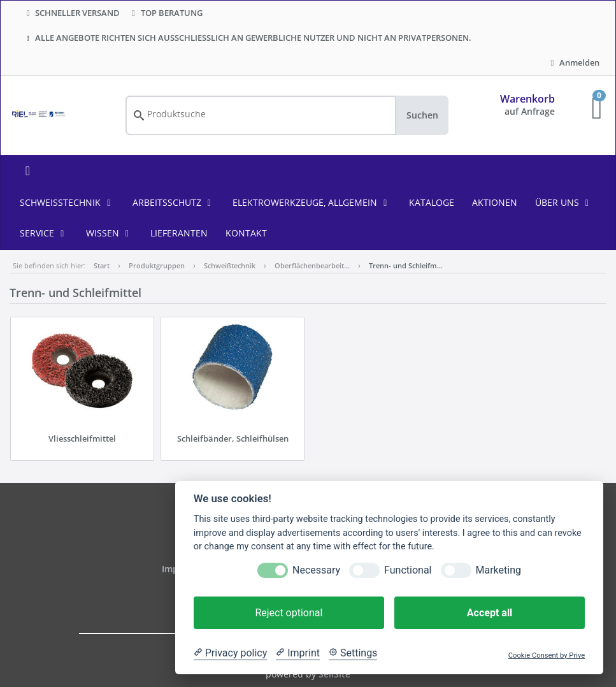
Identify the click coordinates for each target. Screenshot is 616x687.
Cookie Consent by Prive (547, 655)
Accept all (490, 613)
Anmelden (573, 62)
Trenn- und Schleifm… (406, 265)
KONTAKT (246, 233)
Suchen (422, 115)
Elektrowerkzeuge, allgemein (312, 202)
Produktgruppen (157, 265)
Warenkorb (527, 99)
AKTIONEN (495, 202)
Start (102, 265)
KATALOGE (432, 202)
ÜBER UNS (564, 202)
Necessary (316, 570)
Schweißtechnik (67, 202)
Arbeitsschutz (174, 202)
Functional (408, 570)
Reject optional (289, 613)
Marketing (498, 570)
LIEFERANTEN (179, 233)
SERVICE (44, 233)
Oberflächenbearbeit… (312, 265)
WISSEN (110, 233)
